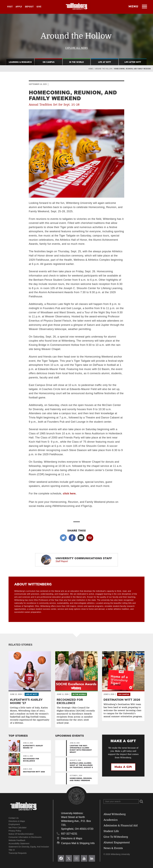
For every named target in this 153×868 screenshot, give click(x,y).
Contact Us (14, 818)
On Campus (49, 62)
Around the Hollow (104, 69)
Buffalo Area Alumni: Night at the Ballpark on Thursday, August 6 (81, 765)
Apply (19, 7)
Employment (14, 824)
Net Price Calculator (18, 828)
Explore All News (76, 48)
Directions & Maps (17, 821)
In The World (76, 62)
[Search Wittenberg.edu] (121, 801)
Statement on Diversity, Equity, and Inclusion (29, 847)
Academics (111, 820)
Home (91, 69)
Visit (10, 7)
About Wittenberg (115, 814)
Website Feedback (17, 840)
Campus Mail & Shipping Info (78, 843)
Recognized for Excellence (31, 760)
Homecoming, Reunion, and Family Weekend (81, 779)
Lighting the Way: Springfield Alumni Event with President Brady (81, 749)
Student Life (111, 831)
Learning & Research (20, 62)
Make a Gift (123, 767)
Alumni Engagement (117, 842)
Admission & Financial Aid (121, 826)
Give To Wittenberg (116, 837)
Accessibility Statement (19, 843)
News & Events (113, 848)
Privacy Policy (15, 831)
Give (39, 7)
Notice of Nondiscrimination (21, 834)
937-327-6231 (69, 834)
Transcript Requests (18, 853)
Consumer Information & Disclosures (25, 837)
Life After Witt (133, 62)
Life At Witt (105, 62)
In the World (79, 694)
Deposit (29, 7)
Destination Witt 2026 (34, 772)
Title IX (12, 850)
